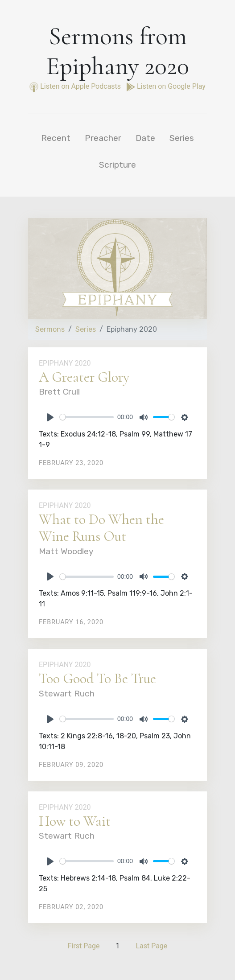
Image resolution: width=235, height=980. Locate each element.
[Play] (50, 417)
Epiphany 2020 (65, 363)
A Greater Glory (84, 377)
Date (145, 138)
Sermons (50, 329)
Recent (56, 138)
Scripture (117, 165)
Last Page (151, 946)
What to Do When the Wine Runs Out (101, 528)
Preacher (103, 138)
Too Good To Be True (97, 678)
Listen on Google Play (166, 86)
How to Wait (75, 821)
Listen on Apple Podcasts (76, 86)
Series (182, 138)
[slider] (87, 417)
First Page (84, 946)
